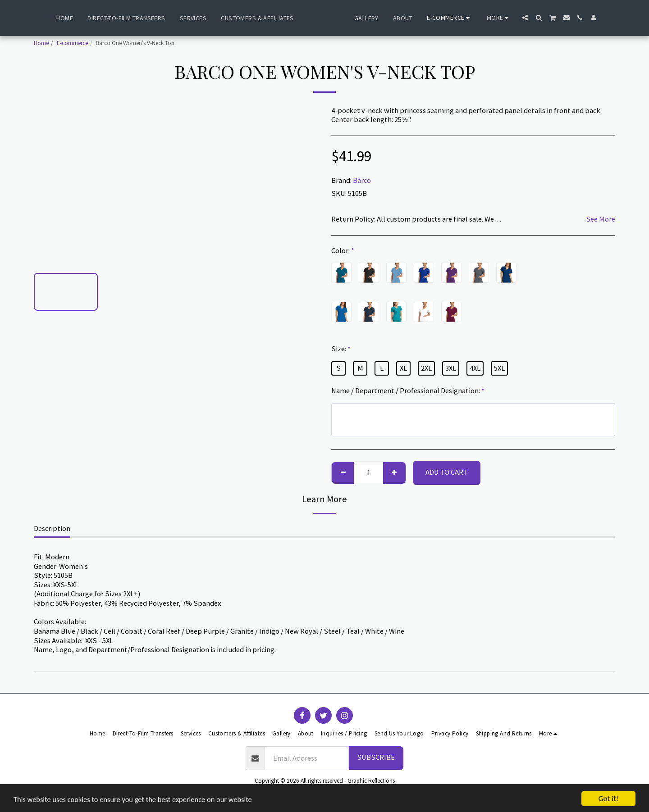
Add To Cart (447, 472)
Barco (362, 180)
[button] (547, 18)
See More (601, 219)
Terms (307, 792)
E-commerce (72, 43)
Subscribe (376, 757)
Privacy (335, 792)
